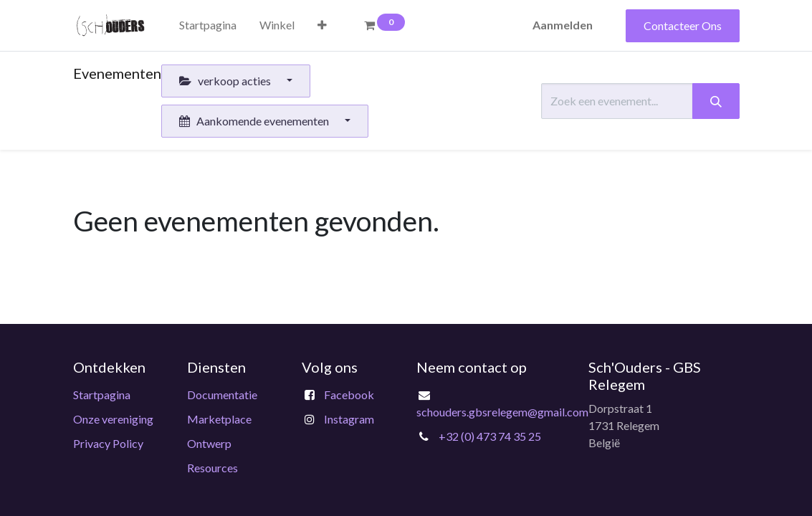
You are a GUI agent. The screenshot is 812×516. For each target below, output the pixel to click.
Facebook (349, 395)
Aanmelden (563, 25)
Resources (212, 468)
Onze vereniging (113, 419)
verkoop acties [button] (226, 81)
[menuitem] (208, 25)
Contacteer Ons (683, 25)
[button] (322, 25)
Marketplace (219, 419)
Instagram (349, 419)
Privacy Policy (108, 443)
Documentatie (222, 395)
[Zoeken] (716, 101)
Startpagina (102, 395)
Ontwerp (209, 443)
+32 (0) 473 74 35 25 (490, 436)
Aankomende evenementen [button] (255, 121)
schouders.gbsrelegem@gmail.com (502, 412)
